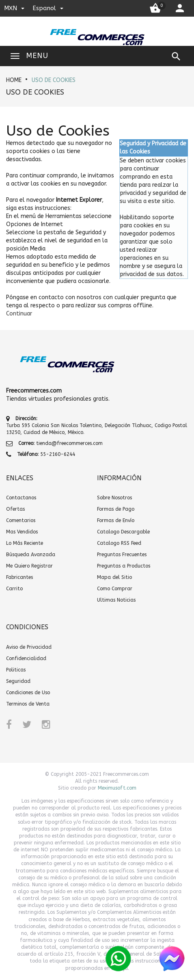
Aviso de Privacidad (29, 647)
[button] (19, 314)
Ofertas (15, 509)
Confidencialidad (26, 658)
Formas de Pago (116, 509)
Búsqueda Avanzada (31, 555)
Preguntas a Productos (124, 566)
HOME (14, 80)
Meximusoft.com (117, 788)
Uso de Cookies (54, 80)
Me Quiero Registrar (29, 566)
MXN (14, 8)
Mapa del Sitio (114, 577)
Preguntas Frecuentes (122, 555)
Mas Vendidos (22, 532)
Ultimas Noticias (116, 600)
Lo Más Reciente (25, 543)
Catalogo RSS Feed (119, 543)
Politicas (16, 670)
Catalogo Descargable (123, 532)
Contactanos (21, 498)
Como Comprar (115, 589)
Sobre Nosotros (114, 498)
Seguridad (18, 681)
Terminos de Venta (28, 704)
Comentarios (21, 520)
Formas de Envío (116, 520)
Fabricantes (19, 577)
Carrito (14, 589)
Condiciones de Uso (28, 693)
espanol (48, 8)
